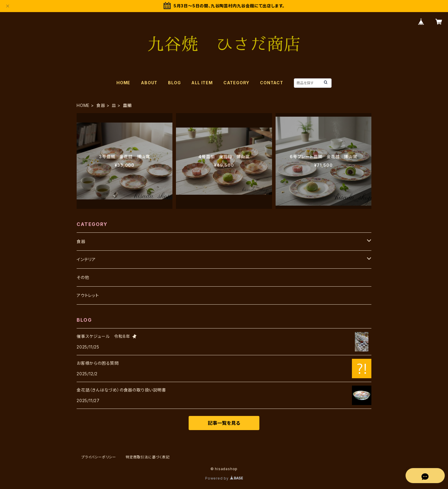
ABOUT (149, 83)
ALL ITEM (202, 83)
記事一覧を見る (224, 423)
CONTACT (272, 83)
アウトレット (88, 295)
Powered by (224, 478)
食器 (101, 105)
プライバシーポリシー (99, 457)
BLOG (174, 83)
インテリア (86, 259)
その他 (83, 277)
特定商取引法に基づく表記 (148, 457)
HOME (123, 83)
